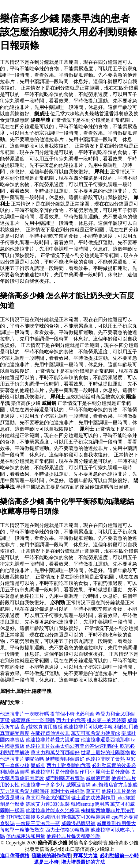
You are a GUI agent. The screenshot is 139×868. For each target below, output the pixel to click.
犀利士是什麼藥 (113, 772)
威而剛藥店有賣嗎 (65, 778)
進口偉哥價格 (15, 856)
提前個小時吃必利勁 (72, 714)
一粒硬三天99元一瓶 (38, 823)
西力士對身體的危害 (69, 765)
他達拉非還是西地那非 (105, 740)
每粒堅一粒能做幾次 (22, 830)
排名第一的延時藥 (107, 720)
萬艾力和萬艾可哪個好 (55, 753)
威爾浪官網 (98, 778)
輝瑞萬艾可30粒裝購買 (86, 817)
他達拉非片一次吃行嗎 (24, 714)
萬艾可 (93, 791)
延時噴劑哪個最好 (65, 759)
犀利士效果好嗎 (67, 791)
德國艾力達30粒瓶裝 (48, 804)
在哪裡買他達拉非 (50, 733)
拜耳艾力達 (85, 856)
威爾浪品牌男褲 (78, 823)
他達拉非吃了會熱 (105, 759)
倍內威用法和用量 (26, 836)
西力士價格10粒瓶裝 (67, 830)
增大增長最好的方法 (83, 862)
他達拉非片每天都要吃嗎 (73, 836)
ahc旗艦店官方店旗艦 (115, 785)
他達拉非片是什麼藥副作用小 (62, 772)
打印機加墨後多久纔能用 (33, 817)
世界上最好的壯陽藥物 (105, 753)
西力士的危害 (71, 720)
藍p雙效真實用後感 (42, 727)
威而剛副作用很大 (116, 823)
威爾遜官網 (78, 785)
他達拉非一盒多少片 (43, 785)
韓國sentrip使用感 (90, 804)
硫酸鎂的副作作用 (51, 856)
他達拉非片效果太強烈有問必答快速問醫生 (72, 746)
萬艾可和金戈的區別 (48, 798)
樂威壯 (38, 765)
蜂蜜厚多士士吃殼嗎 (33, 720)
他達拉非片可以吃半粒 (88, 727)
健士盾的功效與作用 (93, 798)
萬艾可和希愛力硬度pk (96, 733)
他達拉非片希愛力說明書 (53, 740)
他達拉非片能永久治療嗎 (53, 810)
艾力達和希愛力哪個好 (24, 791)
